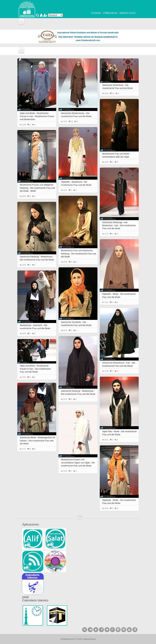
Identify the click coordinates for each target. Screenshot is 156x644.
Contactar (96, 13)
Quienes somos (128, 13)
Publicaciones (110, 13)
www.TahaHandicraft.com (88, 40)
